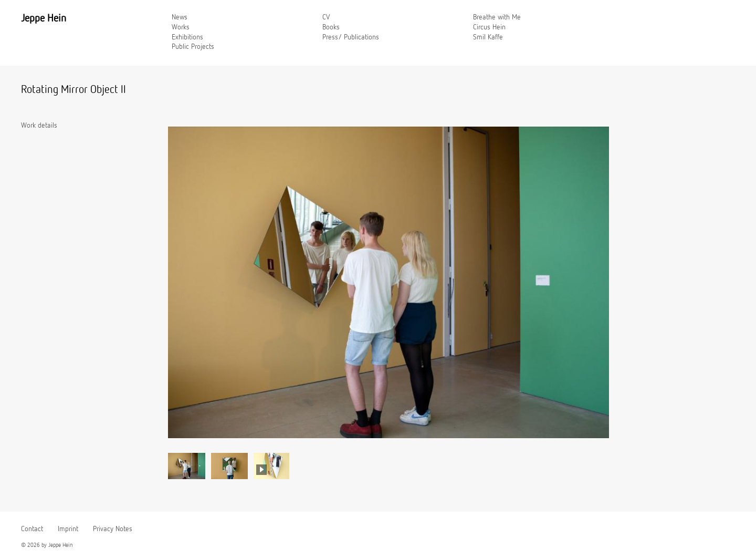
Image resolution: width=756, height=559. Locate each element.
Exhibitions (187, 37)
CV (326, 17)
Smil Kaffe (488, 37)
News (180, 17)
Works (181, 27)
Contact (32, 529)
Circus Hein (489, 27)
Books (331, 27)
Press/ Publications (351, 37)
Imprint (68, 529)
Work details (39, 126)
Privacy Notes (113, 529)
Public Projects (193, 47)
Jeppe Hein (44, 18)
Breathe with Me (497, 17)
